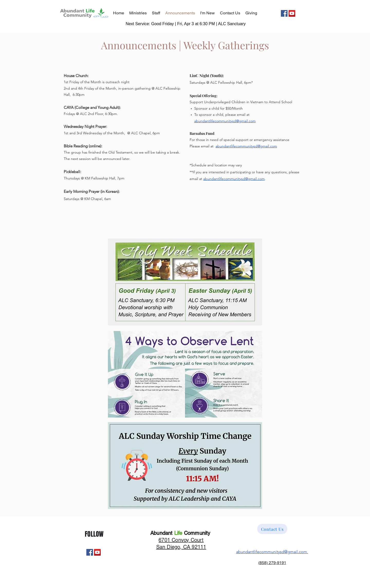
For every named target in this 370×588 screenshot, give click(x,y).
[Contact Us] (272, 529)
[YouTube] (292, 13)
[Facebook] (284, 13)
